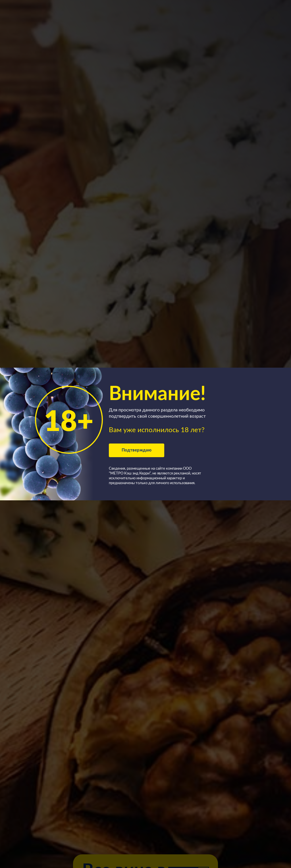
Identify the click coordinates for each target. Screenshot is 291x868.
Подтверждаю (137, 450)
